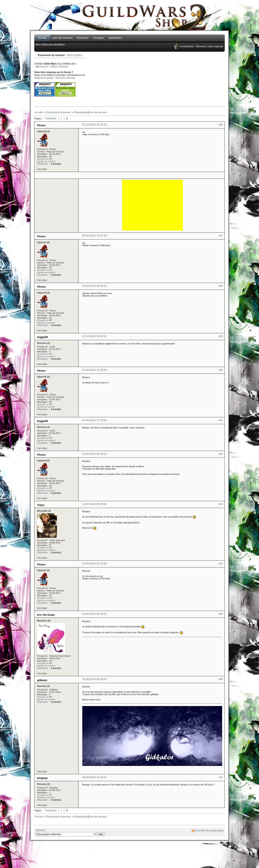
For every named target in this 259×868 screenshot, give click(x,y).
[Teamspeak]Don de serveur (90, 112)
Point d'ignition (75, 55)
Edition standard (59, 67)
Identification (115, 38)
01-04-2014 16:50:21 (95, 336)
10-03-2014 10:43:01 (95, 286)
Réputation (42, 164)
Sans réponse (216, 46)
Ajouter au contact (46, 161)
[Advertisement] (169, 79)
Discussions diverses (58, 112)
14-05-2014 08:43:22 (95, 454)
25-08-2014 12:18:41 (95, 777)
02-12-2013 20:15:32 (95, 125)
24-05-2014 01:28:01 (95, 614)
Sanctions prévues (65, 78)
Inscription (99, 38)
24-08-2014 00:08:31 (95, 679)
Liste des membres (62, 38)
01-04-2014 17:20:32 (95, 420)
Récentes (201, 46)
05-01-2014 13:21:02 (95, 236)
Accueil (42, 38)
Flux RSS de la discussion (209, 831)
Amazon (44, 67)
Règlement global (44, 78)
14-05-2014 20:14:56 (95, 563)
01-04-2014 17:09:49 (95, 370)
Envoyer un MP (45, 159)
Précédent (51, 119)
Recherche (82, 38)
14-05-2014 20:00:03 (95, 504)
